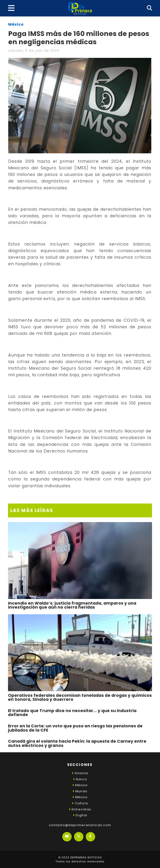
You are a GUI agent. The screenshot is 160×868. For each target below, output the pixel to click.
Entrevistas (80, 809)
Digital (80, 815)
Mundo (80, 791)
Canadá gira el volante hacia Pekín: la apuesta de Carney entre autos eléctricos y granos (77, 743)
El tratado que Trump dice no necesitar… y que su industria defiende (72, 713)
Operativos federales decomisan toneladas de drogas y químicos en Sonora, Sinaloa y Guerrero (80, 698)
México (16, 24)
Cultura (80, 803)
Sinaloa (80, 773)
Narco (80, 779)
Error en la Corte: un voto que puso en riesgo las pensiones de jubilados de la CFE (75, 728)
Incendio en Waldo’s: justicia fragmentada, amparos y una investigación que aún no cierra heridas (72, 605)
